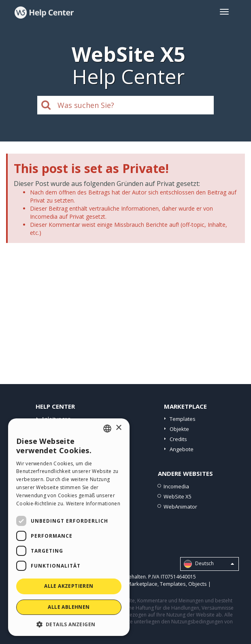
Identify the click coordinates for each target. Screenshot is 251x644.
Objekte (179, 429)
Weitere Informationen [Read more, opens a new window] (93, 504)
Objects (198, 584)
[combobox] (107, 429)
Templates (183, 419)
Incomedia (176, 486)
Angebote (182, 449)
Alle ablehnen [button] (69, 607)
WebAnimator (180, 507)
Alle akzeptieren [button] (69, 586)
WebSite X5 (178, 496)
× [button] (118, 428)
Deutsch (209, 564)
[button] (69, 624)
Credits (178, 439)
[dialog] (69, 527)
